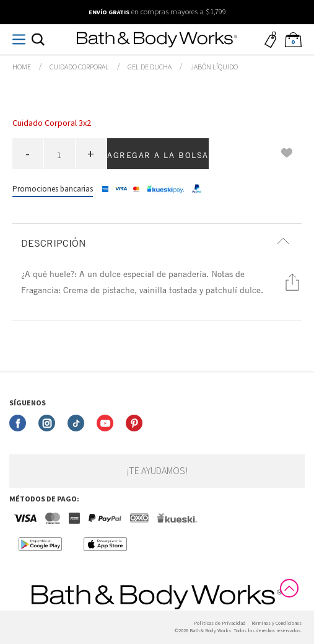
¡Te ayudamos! (157, 471)
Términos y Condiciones (276, 623)
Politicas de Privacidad (220, 623)
